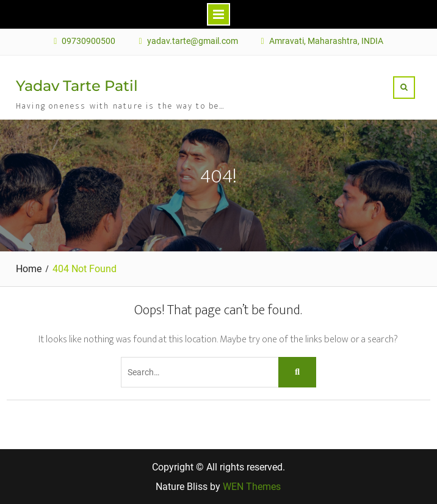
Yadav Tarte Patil (77, 86)
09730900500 (88, 41)
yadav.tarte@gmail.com (193, 41)
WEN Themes (252, 487)
